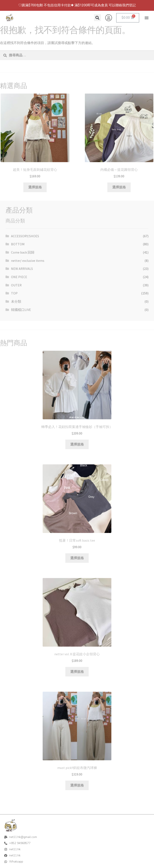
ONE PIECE (19, 277)
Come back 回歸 (23, 252)
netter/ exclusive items (28, 261)
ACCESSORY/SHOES (25, 236)
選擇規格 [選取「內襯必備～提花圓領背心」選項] (119, 187)
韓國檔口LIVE (21, 310)
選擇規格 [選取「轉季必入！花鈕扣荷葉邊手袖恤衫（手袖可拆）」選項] (77, 444)
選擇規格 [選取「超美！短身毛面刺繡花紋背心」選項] (35, 187)
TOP (14, 293)
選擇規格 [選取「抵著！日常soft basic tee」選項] (77, 558)
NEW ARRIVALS (22, 269)
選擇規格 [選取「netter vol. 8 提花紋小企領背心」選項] (77, 672)
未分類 (16, 301)
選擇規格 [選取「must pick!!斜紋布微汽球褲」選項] (77, 785)
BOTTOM (18, 244)
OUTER (16, 285)
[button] (147, 18)
